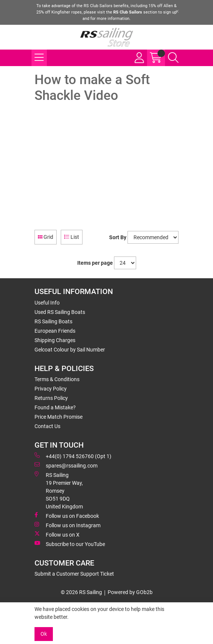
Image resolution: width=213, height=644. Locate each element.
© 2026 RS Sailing (81, 592)
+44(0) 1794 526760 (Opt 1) (73, 456)
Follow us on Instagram (67, 525)
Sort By (118, 237)
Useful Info (47, 303)
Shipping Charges (55, 340)
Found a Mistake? (55, 407)
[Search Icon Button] (173, 58)
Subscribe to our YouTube (70, 544)
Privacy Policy (51, 389)
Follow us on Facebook (67, 516)
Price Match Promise (58, 417)
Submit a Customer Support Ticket (74, 574)
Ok (44, 634)
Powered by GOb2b (130, 592)
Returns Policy (51, 398)
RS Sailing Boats (53, 321)
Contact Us (47, 426)
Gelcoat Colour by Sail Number (70, 350)
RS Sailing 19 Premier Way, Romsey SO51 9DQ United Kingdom (59, 490)
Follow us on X (57, 534)
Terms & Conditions (57, 379)
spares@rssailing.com (66, 465)
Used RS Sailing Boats (60, 312)
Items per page (95, 263)
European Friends (55, 331)
